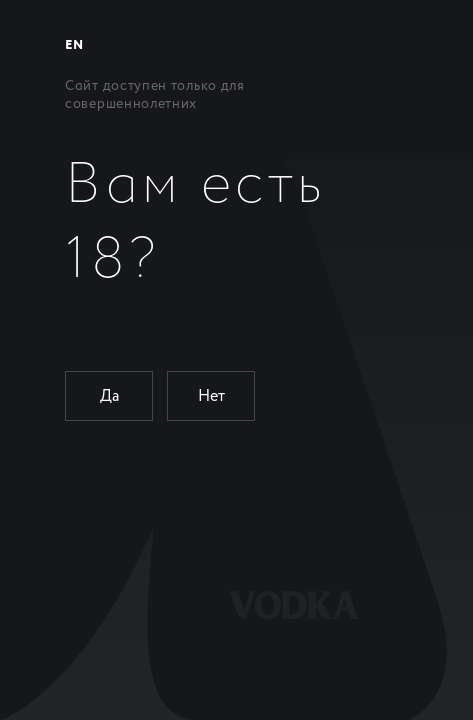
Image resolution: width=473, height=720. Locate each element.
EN (74, 45)
